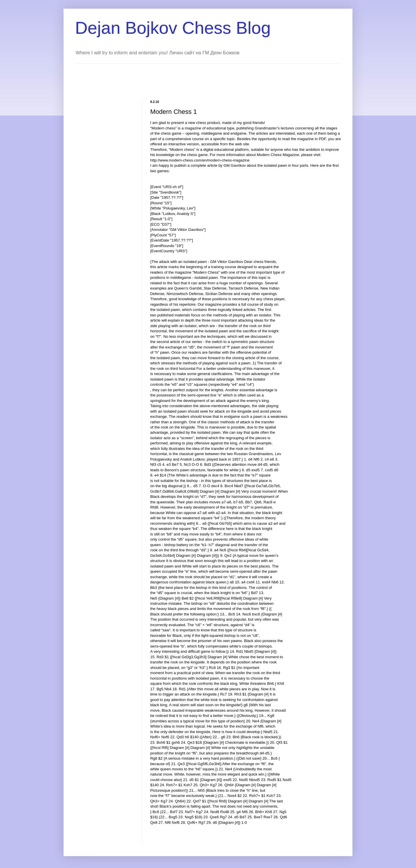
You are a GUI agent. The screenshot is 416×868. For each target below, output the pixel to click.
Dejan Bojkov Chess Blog (173, 28)
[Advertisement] (180, 77)
